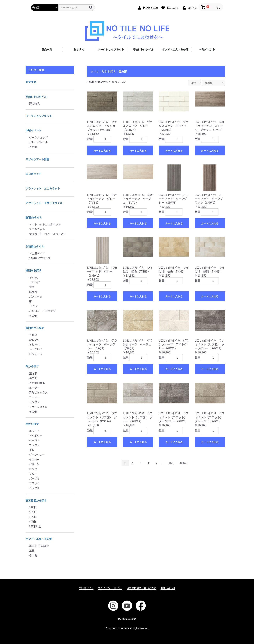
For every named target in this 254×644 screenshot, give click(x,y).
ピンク (33, 469)
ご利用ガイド (86, 588)
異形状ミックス (38, 392)
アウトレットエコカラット (45, 224)
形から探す (32, 366)
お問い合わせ (168, 588)
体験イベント (207, 49)
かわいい (34, 340)
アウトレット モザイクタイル (44, 203)
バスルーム (36, 296)
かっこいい (36, 349)
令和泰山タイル (35, 246)
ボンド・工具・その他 (175, 49)
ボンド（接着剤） (40, 546)
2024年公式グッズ (40, 258)
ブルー (33, 474)
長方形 (33, 378)
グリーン (34, 464)
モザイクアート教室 (37, 159)
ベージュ (34, 440)
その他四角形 (37, 383)
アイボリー (36, 435)
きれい (33, 335)
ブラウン (34, 445)
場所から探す (34, 270)
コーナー (34, 397)
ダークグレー (37, 455)
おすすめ (79, 49)
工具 (32, 550)
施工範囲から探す (36, 500)
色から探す (32, 424)
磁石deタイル (34, 217)
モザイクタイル (38, 407)
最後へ (184, 463)
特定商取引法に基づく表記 (141, 588)
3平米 (32, 517)
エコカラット (34, 174)
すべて (95, 71)
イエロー (34, 459)
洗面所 (33, 292)
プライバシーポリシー (110, 588)
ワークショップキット (111, 49)
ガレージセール (38, 142)
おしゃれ (34, 344)
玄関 (32, 287)
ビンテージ (36, 354)
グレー (33, 450)
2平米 (32, 512)
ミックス (34, 488)
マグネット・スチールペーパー (48, 234)
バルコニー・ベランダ (42, 311)
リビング (34, 282)
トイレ (33, 306)
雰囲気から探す (35, 328)
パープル (34, 478)
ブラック (34, 483)
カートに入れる (102, 151)
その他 (33, 147)
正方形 (33, 373)
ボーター (34, 388)
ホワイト (34, 431)
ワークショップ (38, 137)
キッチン (34, 277)
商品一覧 (47, 49)
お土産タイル (37, 253)
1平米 (32, 507)
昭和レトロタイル (143, 49)
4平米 (32, 522)
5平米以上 (35, 526)
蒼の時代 (34, 103)
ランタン (34, 402)
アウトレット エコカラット (43, 188)
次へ (171, 463)
